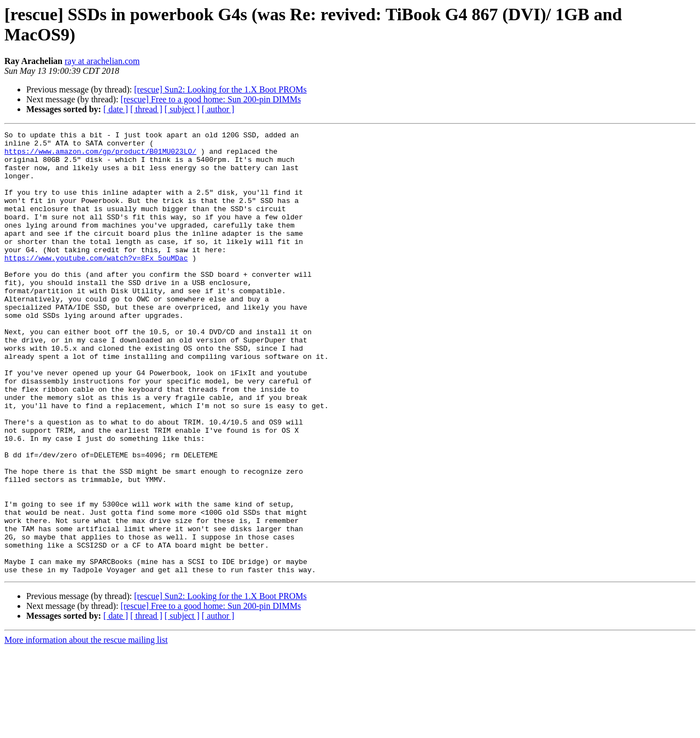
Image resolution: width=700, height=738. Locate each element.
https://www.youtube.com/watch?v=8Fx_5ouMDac (96, 284)
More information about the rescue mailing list (86, 728)
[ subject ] (182, 109)
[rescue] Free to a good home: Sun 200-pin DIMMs (211, 99)
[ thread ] (146, 109)
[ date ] (116, 109)
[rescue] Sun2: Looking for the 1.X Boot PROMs (220, 89)
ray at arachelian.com (102, 61)
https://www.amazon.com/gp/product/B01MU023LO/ (100, 156)
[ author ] (218, 109)
